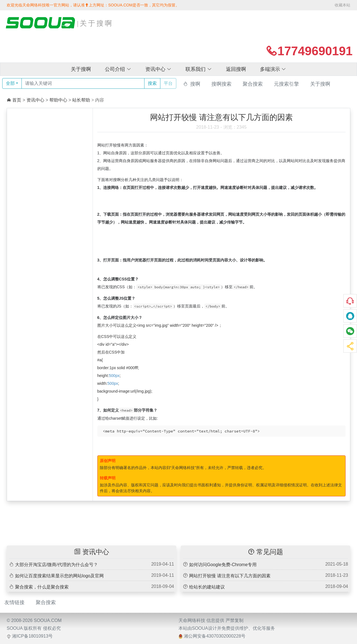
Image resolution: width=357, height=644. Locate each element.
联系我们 (199, 69)
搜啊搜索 (221, 84)
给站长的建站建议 (207, 587)
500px (114, 376)
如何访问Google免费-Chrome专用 (223, 565)
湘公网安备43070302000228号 (215, 636)
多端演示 (273, 69)
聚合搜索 (253, 84)
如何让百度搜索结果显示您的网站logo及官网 (59, 576)
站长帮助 (81, 100)
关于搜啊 (81, 69)
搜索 (152, 83)
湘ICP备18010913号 (32, 636)
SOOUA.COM (48, 620)
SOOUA (15, 628)
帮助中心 (58, 100)
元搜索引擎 (286, 84)
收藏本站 (342, 5)
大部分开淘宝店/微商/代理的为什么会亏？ (56, 565)
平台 (168, 83)
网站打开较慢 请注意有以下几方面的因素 (230, 576)
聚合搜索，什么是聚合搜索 (42, 587)
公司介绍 (118, 69)
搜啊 (195, 84)
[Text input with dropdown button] (83, 83)
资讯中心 (159, 69)
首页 (17, 100)
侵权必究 (52, 628)
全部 (10, 83)
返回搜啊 (236, 69)
